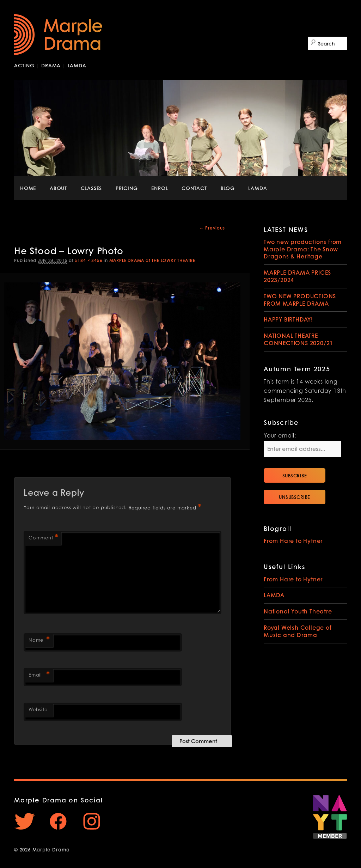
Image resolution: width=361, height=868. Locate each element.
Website (38, 710)
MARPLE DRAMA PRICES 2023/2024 (297, 276)
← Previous (212, 228)
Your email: (280, 436)
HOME (28, 188)
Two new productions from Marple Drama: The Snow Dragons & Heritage (303, 249)
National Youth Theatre (298, 611)
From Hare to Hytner (293, 541)
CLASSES (91, 188)
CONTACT (194, 188)
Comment (43, 539)
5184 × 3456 (89, 260)
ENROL (160, 188)
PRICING (127, 188)
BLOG (228, 188)
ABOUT (58, 188)
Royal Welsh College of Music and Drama (298, 631)
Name (39, 641)
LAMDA (258, 188)
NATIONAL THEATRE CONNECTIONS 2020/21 (298, 339)
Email (39, 676)
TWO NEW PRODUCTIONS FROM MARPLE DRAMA (300, 300)
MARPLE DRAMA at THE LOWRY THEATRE (152, 260)
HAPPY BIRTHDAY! (288, 319)
